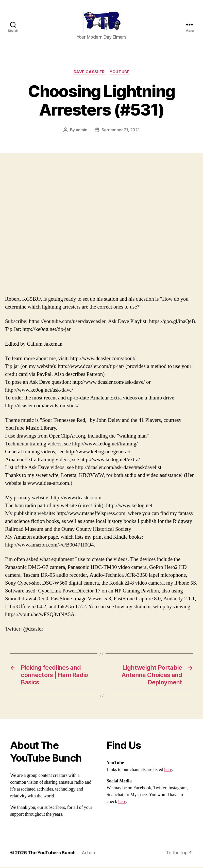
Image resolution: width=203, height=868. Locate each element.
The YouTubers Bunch (52, 854)
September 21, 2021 (121, 131)
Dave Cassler (89, 73)
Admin (88, 854)
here (168, 771)
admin (82, 131)
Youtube (120, 73)
